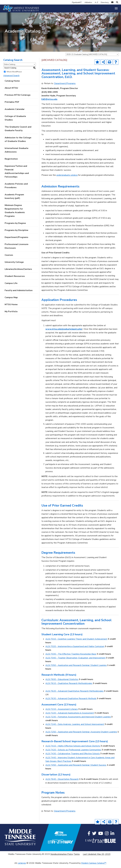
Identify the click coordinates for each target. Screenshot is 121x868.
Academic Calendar (15, 112)
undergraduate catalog (67, 178)
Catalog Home (12, 84)
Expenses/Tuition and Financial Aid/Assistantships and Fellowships (17, 174)
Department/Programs (16, 240)
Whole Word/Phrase (14, 75)
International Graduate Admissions (17, 153)
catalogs (22, 866)
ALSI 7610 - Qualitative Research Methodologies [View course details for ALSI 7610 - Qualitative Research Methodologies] (69, 686)
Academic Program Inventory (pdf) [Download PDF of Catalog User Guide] (14, 199)
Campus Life (11, 286)
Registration (11, 162)
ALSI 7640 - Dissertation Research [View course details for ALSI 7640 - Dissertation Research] (62, 782)
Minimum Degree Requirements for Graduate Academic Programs (15, 214)
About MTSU (11, 91)
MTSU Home (11, 307)
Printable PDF (12, 105)
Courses (9, 258)
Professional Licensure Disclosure (17, 249)
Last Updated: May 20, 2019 (97, 857)
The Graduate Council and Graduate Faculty (18, 132)
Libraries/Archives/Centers (18, 272)
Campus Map (11, 300)
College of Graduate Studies (15, 121)
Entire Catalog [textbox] (10, 67)
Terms (77, 857)
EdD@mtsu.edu (49, 102)
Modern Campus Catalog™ (94, 866)
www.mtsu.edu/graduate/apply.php (64, 332)
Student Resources (15, 279)
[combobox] (92, 57)
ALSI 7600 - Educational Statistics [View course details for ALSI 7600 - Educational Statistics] (62, 682)
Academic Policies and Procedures (16, 189)
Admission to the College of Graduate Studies (18, 142)
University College (14, 265)
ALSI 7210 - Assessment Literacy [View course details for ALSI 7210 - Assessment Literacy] (62, 712)
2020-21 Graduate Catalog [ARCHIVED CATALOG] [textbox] (87, 58)
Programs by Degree (15, 226)
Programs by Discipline (16, 233)
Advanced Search (11, 79)
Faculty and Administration (19, 293)
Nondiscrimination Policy (62, 857)
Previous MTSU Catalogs (18, 98)
